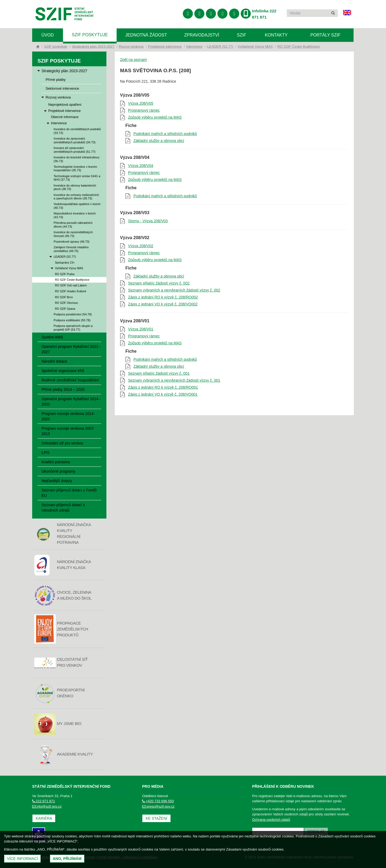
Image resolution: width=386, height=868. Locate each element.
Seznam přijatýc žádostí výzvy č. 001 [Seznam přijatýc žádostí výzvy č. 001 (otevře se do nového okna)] (159, 373)
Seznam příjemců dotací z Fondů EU (69, 493)
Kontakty (276, 35)
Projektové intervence (165, 47)
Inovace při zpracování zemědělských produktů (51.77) (75, 150)
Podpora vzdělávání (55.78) (72, 320)
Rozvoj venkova (131, 47)
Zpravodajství (202, 35)
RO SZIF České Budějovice (299, 47)
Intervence (194, 47)
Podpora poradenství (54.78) (73, 314)
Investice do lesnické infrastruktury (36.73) (77, 159)
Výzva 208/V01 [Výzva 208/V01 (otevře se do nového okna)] (141, 329)
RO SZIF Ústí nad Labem (71, 285)
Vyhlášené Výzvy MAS (255, 47)
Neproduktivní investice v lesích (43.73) (75, 215)
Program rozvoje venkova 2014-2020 (68, 416)
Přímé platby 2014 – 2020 (63, 389)
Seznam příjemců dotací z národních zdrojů (63, 508)
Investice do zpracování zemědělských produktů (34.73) (75, 140)
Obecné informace (65, 117)
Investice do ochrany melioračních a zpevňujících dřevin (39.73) (76, 197)
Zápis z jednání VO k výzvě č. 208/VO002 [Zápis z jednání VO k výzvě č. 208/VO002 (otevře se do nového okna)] (163, 304)
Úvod (47, 35)
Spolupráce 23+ (65, 262)
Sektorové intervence (62, 88)
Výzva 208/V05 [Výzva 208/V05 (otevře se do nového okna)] (141, 103)
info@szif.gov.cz (47, 806)
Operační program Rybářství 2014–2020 (71, 402)
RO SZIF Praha (65, 274)
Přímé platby (56, 80)
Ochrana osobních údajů (271, 820)
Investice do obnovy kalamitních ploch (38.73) (75, 187)
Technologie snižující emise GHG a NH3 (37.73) (77, 178)
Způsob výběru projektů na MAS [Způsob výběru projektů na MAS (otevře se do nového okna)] (155, 117)
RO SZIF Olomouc (66, 303)
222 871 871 (44, 801)
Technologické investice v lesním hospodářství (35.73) (75, 168)
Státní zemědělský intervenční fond (64, 15)
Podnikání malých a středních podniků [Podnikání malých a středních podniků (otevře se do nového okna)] (165, 134)
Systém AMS (52, 337)
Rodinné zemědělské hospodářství (70, 380)
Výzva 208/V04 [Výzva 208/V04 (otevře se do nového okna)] (141, 166)
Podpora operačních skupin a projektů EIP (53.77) (73, 328)
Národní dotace (54, 361)
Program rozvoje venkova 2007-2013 (68, 431)
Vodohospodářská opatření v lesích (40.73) (77, 206)
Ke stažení (156, 818)
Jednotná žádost (146, 35)
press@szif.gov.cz (158, 806)
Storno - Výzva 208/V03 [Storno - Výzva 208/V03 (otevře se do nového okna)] (148, 221)
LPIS (46, 453)
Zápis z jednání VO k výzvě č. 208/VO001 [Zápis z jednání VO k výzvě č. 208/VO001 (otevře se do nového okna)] (163, 394)
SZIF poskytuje (90, 35)
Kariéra (44, 818)
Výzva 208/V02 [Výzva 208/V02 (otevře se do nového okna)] (141, 246)
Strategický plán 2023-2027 (93, 47)
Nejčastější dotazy (57, 481)
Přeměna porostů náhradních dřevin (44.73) (73, 225)
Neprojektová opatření (65, 105)
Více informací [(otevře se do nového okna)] (22, 859)
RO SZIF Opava (65, 309)
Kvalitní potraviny (56, 462)
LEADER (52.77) (220, 47)
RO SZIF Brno (64, 297)
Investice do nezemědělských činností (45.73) (73, 234)
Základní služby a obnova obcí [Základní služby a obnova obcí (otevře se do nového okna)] (159, 141)
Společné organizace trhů (63, 371)
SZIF (242, 35)
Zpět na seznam (133, 60)
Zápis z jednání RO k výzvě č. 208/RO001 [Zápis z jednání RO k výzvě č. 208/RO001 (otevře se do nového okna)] (163, 387)
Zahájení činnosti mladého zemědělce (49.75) (71, 249)
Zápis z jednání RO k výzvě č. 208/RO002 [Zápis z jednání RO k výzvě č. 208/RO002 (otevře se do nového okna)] (163, 297)
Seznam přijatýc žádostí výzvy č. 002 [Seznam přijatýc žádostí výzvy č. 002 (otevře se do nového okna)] (159, 283)
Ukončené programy (58, 471)
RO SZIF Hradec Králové (71, 291)
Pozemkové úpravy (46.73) (72, 242)
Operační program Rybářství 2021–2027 (71, 349)
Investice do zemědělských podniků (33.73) (77, 131)
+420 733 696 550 (158, 801)
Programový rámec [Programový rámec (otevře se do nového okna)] (144, 110)
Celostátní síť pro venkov (62, 443)
